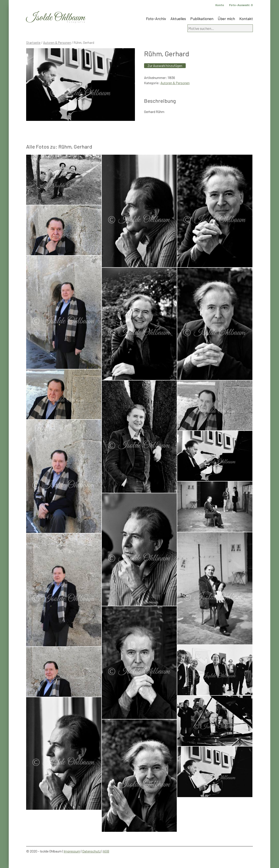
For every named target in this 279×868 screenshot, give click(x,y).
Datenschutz (92, 851)
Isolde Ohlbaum (56, 18)
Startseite (33, 43)
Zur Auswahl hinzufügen (165, 66)
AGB (106, 851)
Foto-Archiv (156, 19)
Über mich (226, 19)
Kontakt (246, 19)
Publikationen (202, 19)
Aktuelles (178, 19)
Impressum (72, 851)
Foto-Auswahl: (241, 5)
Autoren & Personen (57, 43)
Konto (220, 5)
